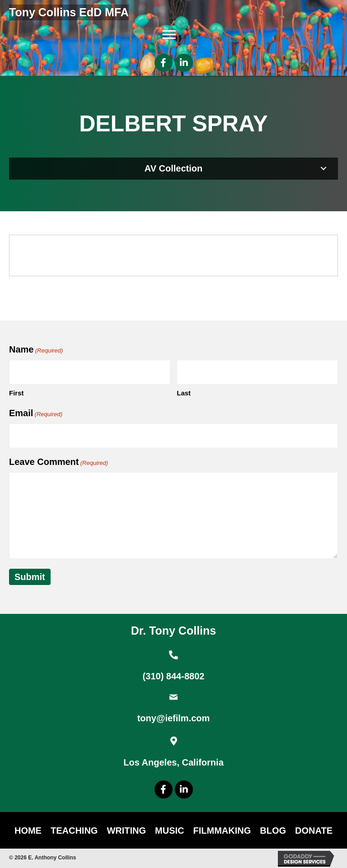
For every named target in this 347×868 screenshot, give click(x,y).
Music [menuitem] (169, 831)
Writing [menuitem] (126, 831)
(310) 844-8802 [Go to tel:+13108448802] (174, 676)
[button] (164, 63)
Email (36, 413)
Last (184, 393)
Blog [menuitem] (273, 831)
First (16, 393)
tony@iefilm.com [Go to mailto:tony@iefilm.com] (174, 718)
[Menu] (169, 35)
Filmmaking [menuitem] (222, 831)
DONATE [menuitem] (314, 831)
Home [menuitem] (28, 831)
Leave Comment (59, 462)
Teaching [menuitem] (74, 831)
